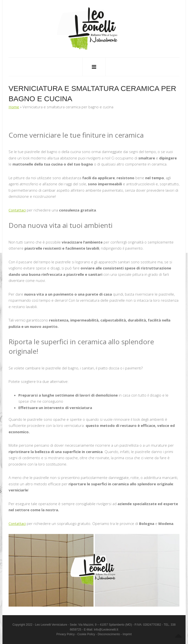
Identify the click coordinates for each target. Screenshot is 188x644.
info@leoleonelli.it (106, 630)
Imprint (127, 634)
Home (14, 107)
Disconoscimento (109, 634)
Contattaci (17, 210)
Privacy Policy (65, 634)
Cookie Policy (86, 634)
